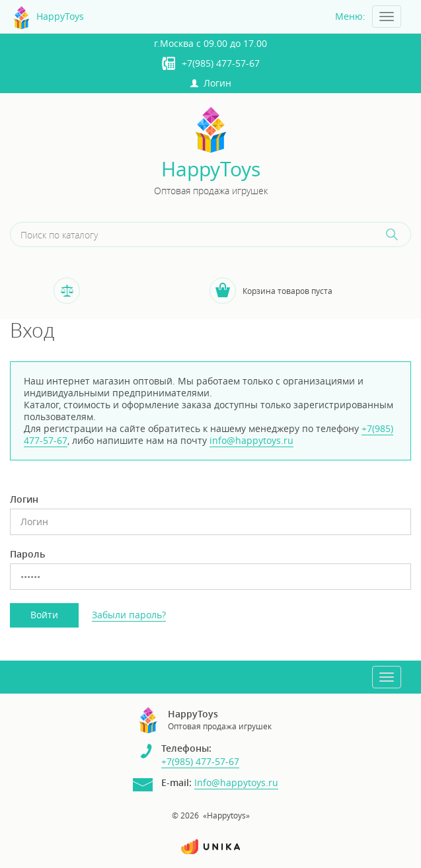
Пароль (27, 554)
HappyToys (211, 169)
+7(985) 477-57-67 (221, 63)
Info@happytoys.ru (236, 782)
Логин (211, 83)
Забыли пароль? (129, 615)
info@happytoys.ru (251, 440)
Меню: (350, 16)
